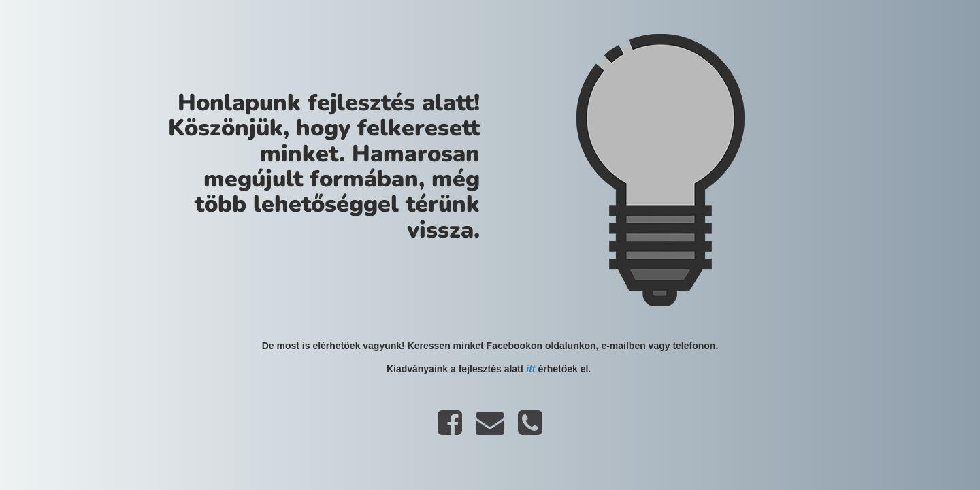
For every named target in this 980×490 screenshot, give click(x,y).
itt (530, 369)
